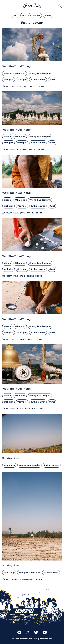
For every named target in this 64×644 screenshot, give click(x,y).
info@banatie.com (43, 639)
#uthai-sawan (38, 79)
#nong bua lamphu (40, 396)
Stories (37, 16)
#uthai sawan (38, 402)
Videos (48, 16)
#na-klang (9, 465)
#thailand (20, 73)
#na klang (9, 573)
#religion (9, 79)
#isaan (7, 73)
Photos (25, 16)
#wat (52, 79)
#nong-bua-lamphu (40, 73)
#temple (22, 79)
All (15, 16)
